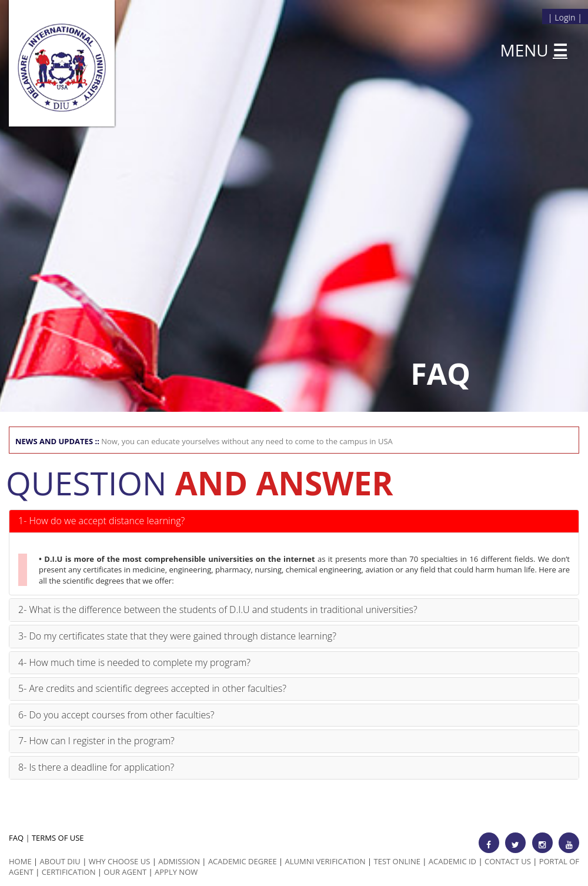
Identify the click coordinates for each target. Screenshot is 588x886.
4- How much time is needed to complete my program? (134, 662)
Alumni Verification (325, 861)
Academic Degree (243, 861)
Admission (179, 861)
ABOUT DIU (60, 861)
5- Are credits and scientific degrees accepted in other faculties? (152, 688)
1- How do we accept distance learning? (101, 521)
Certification (69, 872)
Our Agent (125, 872)
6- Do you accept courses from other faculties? (116, 715)
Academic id (452, 861)
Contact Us (508, 861)
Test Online (397, 861)
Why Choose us (120, 861)
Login (565, 17)
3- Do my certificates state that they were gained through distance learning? (177, 636)
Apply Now (176, 872)
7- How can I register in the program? (96, 741)
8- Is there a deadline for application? (96, 767)
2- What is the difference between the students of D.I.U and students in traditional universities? (218, 609)
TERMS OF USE (58, 838)
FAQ (16, 838)
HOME (20, 861)
